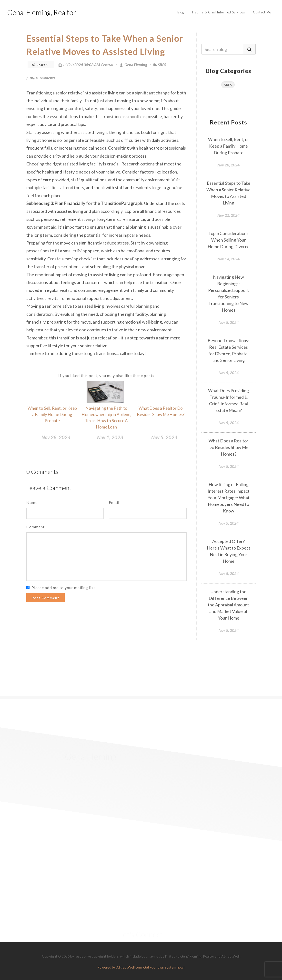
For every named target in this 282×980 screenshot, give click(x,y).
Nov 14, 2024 (228, 259)
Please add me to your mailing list (63, 587)
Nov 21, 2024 (228, 215)
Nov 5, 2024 (164, 437)
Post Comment (45, 598)
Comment (35, 527)
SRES (162, 65)
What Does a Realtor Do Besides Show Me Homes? (228, 447)
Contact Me (262, 12)
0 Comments (43, 78)
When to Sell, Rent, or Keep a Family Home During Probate (52, 414)
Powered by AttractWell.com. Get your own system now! (141, 967)
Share (40, 65)
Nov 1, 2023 (110, 437)
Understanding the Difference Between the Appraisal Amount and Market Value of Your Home (228, 605)
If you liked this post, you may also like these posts (106, 375)
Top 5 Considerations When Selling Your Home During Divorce (229, 240)
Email (114, 502)
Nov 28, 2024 (56, 437)
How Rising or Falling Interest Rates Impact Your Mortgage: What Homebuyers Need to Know (229, 498)
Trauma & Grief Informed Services (218, 12)
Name (32, 502)
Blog (181, 12)
